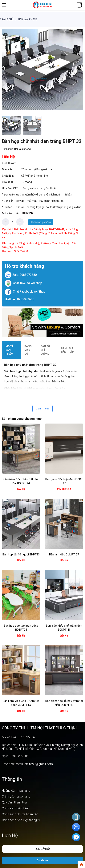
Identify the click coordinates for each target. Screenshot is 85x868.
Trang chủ (7, 19)
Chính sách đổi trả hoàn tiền (20, 814)
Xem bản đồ (43, 849)
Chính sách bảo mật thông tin (21, 820)
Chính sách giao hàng (16, 797)
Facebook (43, 860)
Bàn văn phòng (28, 19)
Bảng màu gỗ (28, 350)
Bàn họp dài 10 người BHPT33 (21, 554)
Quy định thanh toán (15, 802)
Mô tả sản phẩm (9, 350)
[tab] (12, 350)
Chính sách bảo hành (16, 808)
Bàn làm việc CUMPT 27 (64, 554)
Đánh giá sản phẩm (68, 350)
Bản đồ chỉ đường (45, 350)
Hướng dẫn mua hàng (16, 791)
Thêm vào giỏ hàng (41, 222)
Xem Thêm (43, 409)
